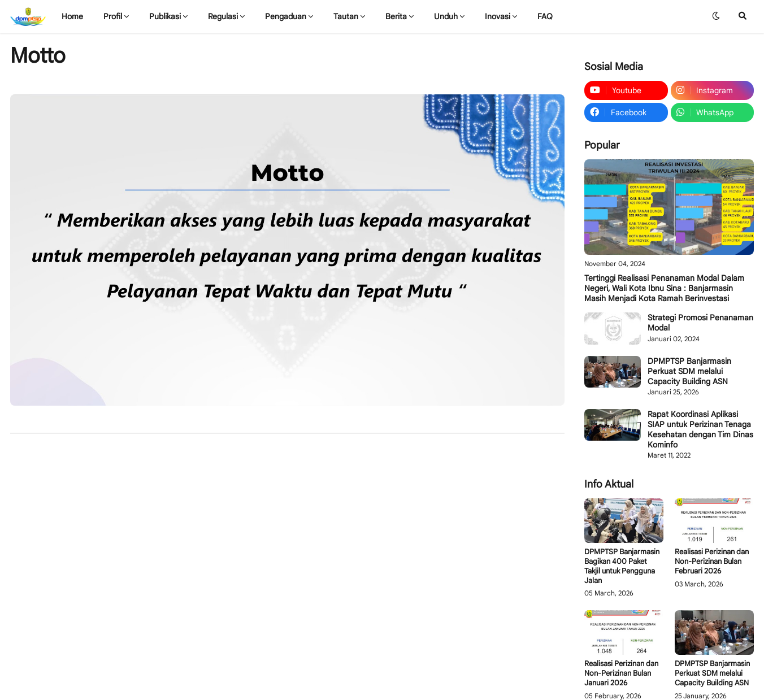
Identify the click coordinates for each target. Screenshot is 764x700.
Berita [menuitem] (396, 16)
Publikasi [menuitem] (165, 16)
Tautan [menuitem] (346, 16)
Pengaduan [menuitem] (286, 16)
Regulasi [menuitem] (223, 16)
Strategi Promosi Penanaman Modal (700, 323)
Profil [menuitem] (113, 16)
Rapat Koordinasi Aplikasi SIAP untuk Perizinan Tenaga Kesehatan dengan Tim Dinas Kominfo (700, 430)
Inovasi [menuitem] (498, 16)
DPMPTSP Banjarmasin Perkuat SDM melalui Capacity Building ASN (689, 371)
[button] (716, 16)
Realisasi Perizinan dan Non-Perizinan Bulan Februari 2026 (712, 562)
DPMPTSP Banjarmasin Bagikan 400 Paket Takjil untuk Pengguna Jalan (622, 566)
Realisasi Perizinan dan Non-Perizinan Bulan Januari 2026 (621, 673)
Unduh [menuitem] (446, 16)
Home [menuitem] (72, 16)
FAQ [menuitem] (545, 16)
